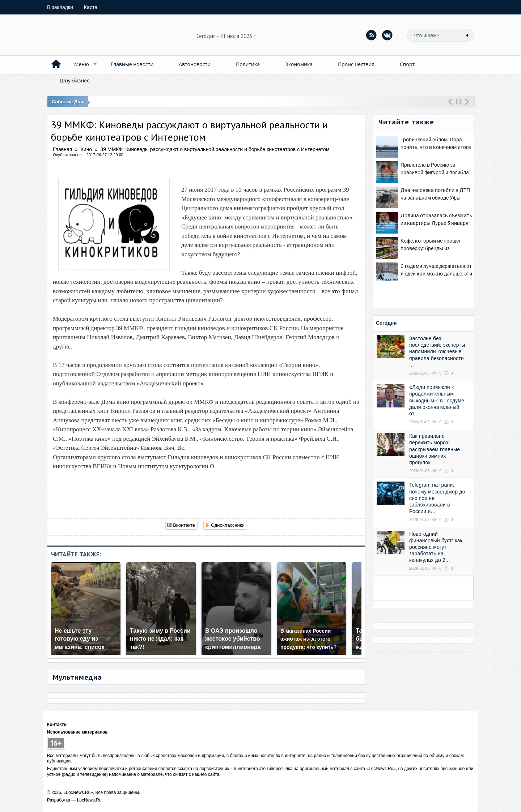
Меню (82, 64)
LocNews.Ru (89, 800)
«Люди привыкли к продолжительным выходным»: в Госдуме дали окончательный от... (437, 400)
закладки (60, 7)
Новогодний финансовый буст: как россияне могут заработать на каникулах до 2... (436, 547)
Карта (91, 7)
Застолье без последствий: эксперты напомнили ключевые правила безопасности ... (437, 352)
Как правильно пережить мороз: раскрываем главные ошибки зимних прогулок (435, 449)
